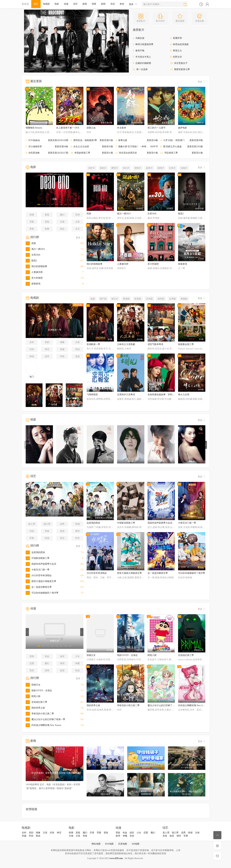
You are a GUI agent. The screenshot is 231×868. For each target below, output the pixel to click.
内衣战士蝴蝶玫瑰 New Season (43, 725)
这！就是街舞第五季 (39, 587)
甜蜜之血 (91, 128)
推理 (62, 663)
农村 (32, 342)
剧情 (103, 4)
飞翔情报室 (92, 395)
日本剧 (149, 299)
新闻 (85, 4)
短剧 (93, 299)
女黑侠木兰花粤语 (126, 395)
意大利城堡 (34, 278)
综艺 (75, 4)
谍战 (77, 356)
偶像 (62, 342)
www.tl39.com (116, 858)
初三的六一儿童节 (157, 128)
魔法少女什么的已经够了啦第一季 (45, 719)
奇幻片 (115, 299)
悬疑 (47, 215)
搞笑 (62, 656)
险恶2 (31, 261)
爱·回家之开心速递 (172, 147)
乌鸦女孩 (140, 38)
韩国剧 (184, 299)
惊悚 (32, 215)
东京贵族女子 (181, 63)
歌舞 (47, 229)
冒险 (47, 222)
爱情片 (115, 168)
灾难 (62, 222)
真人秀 (32, 524)
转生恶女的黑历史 (128, 153)
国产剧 (103, 299)
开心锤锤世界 (35, 147)
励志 (62, 229)
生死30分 (33, 255)
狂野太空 (177, 57)
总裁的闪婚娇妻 (143, 63)
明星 (94, 4)
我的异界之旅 (35, 708)
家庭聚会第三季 (186, 344)
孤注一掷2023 (35, 249)
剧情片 (161, 168)
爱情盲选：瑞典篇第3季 (85, 140)
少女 (77, 656)
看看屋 (25, 4)
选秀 (62, 524)
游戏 (47, 670)
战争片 (149, 168)
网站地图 (96, 844)
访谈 (32, 531)
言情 (77, 215)
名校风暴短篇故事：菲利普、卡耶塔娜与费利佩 (171, 395)
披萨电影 (183, 128)
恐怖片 (138, 168)
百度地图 (123, 844)
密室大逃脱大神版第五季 (41, 581)
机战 (77, 670)
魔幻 (62, 215)
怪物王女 (33, 685)
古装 (77, 222)
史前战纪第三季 (36, 702)
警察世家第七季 (182, 69)
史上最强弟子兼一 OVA (68, 128)
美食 (47, 531)
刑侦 (77, 349)
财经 (77, 531)
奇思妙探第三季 (82, 153)
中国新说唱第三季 (38, 558)
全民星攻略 (34, 153)
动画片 (184, 168)
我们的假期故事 (36, 266)
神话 (47, 349)
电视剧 (46, 4)
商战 (32, 356)
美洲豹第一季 (93, 344)
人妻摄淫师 (34, 272)
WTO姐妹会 (34, 140)
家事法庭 (123, 140)
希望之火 (177, 51)
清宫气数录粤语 (155, 344)
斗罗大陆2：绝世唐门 (174, 140)
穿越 (62, 349)
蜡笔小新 (33, 696)
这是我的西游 (35, 552)
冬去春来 (122, 128)
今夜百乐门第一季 (38, 570)
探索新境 (33, 284)
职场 (47, 538)
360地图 (135, 844)
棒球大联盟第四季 (144, 44)
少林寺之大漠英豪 (126, 344)
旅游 (62, 531)
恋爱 (32, 663)
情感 (77, 524)
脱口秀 (47, 524)
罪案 (32, 222)
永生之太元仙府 (81, 147)
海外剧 (161, 299)
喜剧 (47, 342)
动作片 (92, 168)
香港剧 (126, 299)
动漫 (66, 4)
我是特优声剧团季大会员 (41, 564)
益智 (62, 670)
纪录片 (172, 168)
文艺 (77, 229)
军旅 (62, 356)
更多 (133, 4)
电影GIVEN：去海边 (39, 691)
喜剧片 (103, 168)
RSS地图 (109, 844)
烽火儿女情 (184, 395)
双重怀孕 (177, 38)
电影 (57, 4)
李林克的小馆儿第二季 (40, 714)
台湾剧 (172, 299)
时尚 (77, 538)
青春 (32, 229)
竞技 (32, 670)
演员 (113, 4)
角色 (122, 4)
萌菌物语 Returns (34, 128)
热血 (47, 656)
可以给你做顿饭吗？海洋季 (42, 593)
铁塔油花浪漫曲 (181, 44)
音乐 (62, 538)
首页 (36, 4)
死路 (31, 243)
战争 (47, 356)
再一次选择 (142, 69)
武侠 (32, 349)
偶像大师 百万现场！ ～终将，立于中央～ (139, 147)
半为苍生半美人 (143, 57)
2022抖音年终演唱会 (39, 575)
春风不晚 (140, 51)
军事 (32, 538)
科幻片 (126, 168)
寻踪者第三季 (171, 153)
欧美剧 (138, 299)
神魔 (77, 663)
